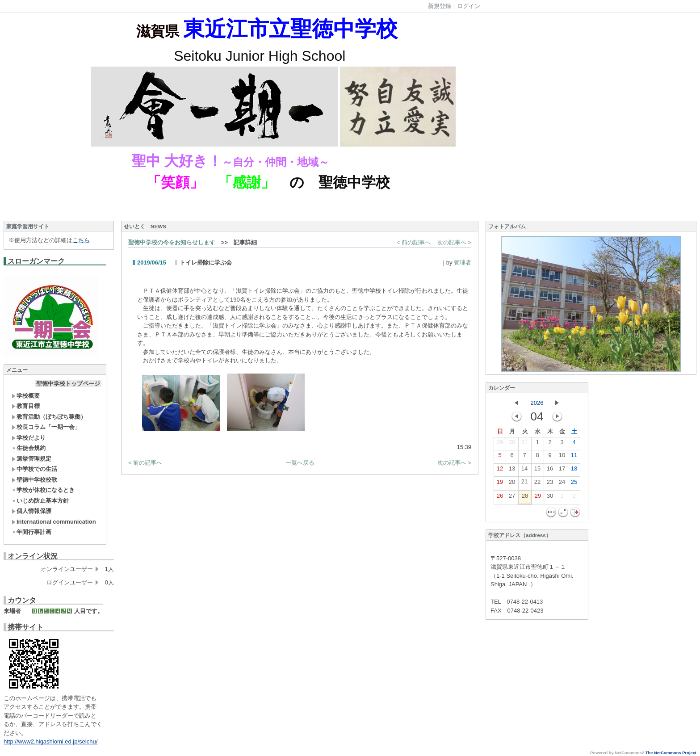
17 (562, 470)
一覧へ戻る (300, 463)
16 (550, 470)
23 (550, 484)
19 (500, 484)
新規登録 (440, 6)
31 (524, 444)
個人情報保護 (31, 511)
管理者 (463, 262)
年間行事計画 (31, 532)
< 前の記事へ (414, 242)
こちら (81, 240)
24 (562, 484)
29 (500, 444)
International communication (54, 522)
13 (512, 470)
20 (512, 484)
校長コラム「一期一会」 (46, 427)
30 (512, 444)
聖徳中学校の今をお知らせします (172, 242)
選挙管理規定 (31, 459)
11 (574, 457)
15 (537, 470)
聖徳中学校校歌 (34, 480)
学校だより (29, 438)
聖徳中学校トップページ (68, 384)
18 (574, 470)
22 (537, 484)
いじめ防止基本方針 (40, 501)
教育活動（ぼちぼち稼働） (49, 417)
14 (524, 470)
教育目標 (26, 406)
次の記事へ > (454, 242)
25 (574, 484)
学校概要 (26, 396)
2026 (537, 403)
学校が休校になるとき (43, 490)
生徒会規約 (29, 448)
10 (562, 457)
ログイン (469, 6)
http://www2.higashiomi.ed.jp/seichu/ (50, 741)
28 (525, 498)
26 (500, 498)
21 (524, 483)
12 (500, 470)
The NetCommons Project (671, 753)
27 (512, 498)
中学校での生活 (34, 469)
